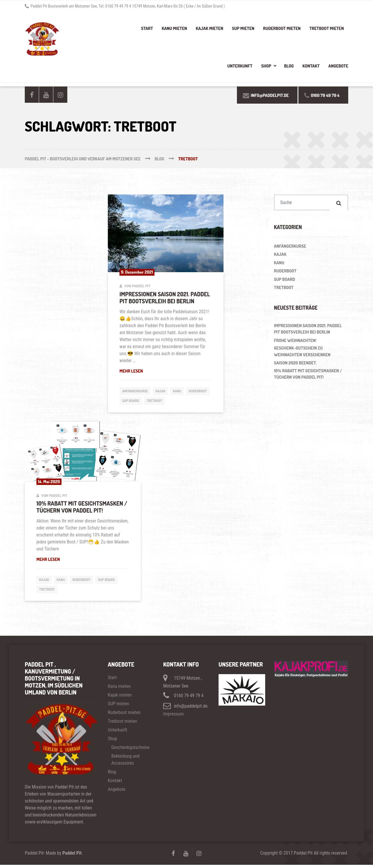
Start (147, 28)
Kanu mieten (174, 28)
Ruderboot (132, 402)
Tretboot (185, 402)
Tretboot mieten (327, 28)
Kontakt (311, 66)
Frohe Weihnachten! (295, 342)
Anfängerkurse (136, 392)
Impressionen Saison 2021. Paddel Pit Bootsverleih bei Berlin (165, 297)
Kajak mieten (210, 28)
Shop (266, 66)
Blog (289, 66)
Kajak (164, 392)
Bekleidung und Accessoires (125, 763)
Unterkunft (240, 66)
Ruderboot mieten (282, 28)
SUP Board (159, 402)
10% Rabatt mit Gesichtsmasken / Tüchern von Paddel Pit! (82, 509)
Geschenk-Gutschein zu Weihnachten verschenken (302, 353)
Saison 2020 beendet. (295, 364)
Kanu (182, 392)
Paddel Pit (72, 856)
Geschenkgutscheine (130, 751)
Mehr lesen (166, 371)
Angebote (338, 66)
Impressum (174, 717)
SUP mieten (243, 28)
